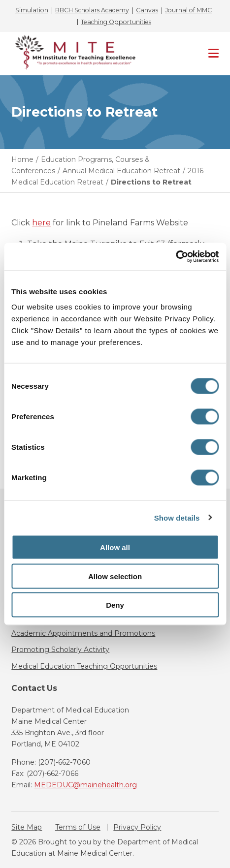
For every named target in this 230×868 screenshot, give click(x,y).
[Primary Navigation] (214, 54)
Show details (177, 517)
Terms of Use (78, 827)
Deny (115, 605)
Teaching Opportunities (116, 22)
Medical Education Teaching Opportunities (84, 666)
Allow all (115, 547)
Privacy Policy (137, 827)
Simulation (32, 10)
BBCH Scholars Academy (92, 10)
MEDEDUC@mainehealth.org (85, 785)
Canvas (147, 10)
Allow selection (115, 576)
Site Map (27, 827)
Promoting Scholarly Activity (60, 650)
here (41, 223)
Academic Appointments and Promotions (83, 633)
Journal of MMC (188, 10)
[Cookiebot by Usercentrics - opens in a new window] (176, 257)
